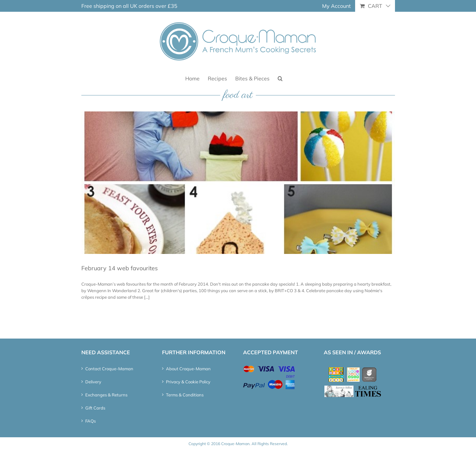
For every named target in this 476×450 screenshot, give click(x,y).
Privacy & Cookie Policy (188, 382)
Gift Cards (95, 408)
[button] (280, 78)
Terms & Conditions (185, 395)
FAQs (90, 421)
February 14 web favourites (120, 268)
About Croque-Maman (188, 369)
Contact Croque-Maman (109, 369)
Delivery (93, 382)
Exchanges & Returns (106, 395)
